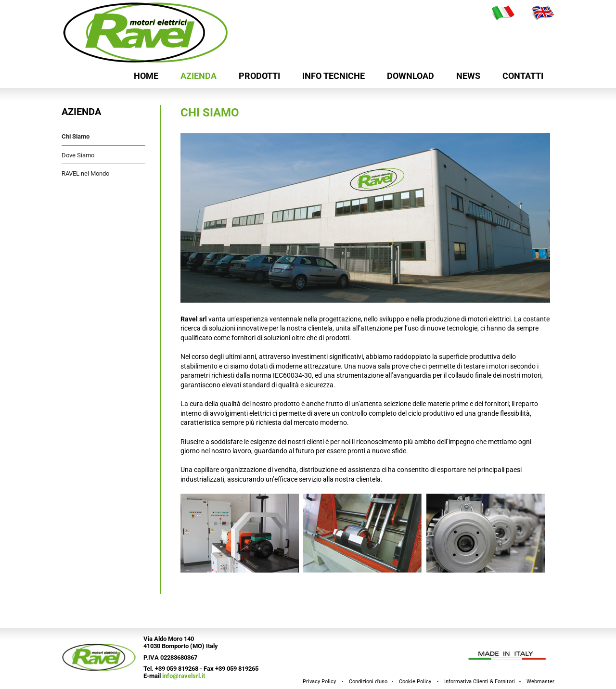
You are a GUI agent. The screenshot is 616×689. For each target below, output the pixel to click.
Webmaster (540, 682)
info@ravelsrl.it (184, 676)
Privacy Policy (319, 682)
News (468, 76)
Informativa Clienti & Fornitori (480, 682)
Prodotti (259, 76)
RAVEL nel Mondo (85, 173)
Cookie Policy (415, 682)
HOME (146, 76)
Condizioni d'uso (368, 682)
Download (411, 76)
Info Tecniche (334, 76)
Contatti (523, 76)
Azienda (199, 76)
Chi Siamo (76, 136)
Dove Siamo (78, 155)
